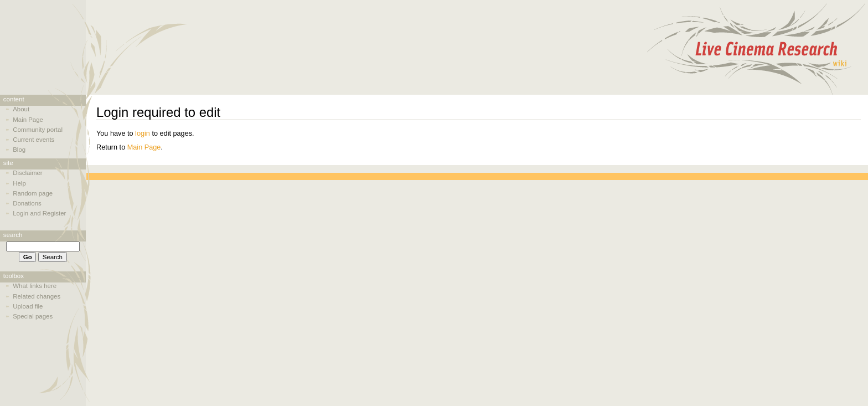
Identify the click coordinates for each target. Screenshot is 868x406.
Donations (27, 203)
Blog (19, 150)
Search (13, 235)
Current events (33, 140)
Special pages (33, 316)
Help (19, 183)
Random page (33, 193)
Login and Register (39, 213)
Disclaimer (27, 173)
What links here (35, 286)
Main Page (144, 147)
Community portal (38, 130)
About (21, 109)
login (143, 133)
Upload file (28, 306)
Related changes (37, 296)
